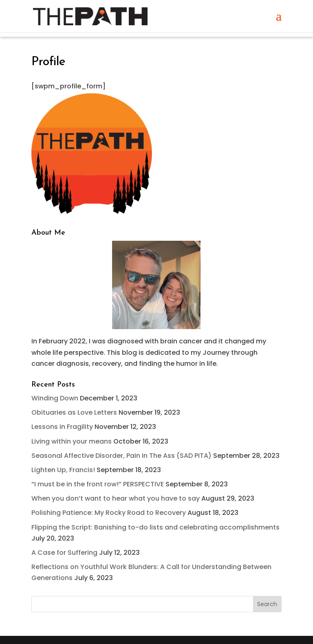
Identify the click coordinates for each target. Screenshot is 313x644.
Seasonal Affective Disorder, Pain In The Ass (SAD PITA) (121, 456)
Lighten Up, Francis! (63, 470)
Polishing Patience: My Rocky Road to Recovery (109, 513)
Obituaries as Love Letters (74, 412)
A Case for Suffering (64, 553)
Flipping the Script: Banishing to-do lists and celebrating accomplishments (155, 527)
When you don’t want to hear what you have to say (116, 498)
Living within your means (72, 441)
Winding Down (55, 398)
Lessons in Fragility (62, 427)
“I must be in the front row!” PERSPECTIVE (98, 484)
